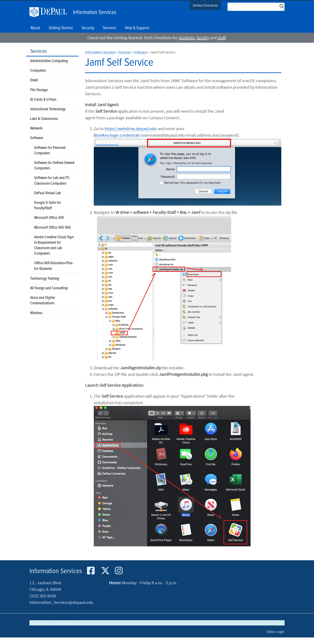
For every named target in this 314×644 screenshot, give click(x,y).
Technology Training (45, 279)
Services (39, 51)
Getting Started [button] (61, 28)
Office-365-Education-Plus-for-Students (54, 266)
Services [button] (110, 28)
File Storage (39, 90)
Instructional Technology (48, 109)
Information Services (95, 12)
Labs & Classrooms (44, 119)
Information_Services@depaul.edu (61, 602)
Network (36, 129)
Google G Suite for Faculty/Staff (47, 206)
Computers (38, 71)
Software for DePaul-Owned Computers (54, 166)
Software (37, 138)
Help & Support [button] (137, 28)
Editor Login (276, 632)
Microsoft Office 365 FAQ (52, 228)
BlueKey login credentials (117, 135)
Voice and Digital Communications (42, 301)
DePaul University (50, 12)
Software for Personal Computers (50, 151)
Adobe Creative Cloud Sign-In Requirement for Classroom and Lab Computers (54, 246)
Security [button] (88, 28)
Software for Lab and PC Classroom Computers (52, 181)
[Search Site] (256, 7)
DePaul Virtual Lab (47, 193)
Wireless (36, 313)
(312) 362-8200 (43, 596)
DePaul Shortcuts (205, 5)
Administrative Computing (49, 61)
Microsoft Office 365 (49, 218)
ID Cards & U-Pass (43, 100)
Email (34, 80)
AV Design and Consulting (49, 288)
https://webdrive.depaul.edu (131, 129)
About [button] (35, 28)
